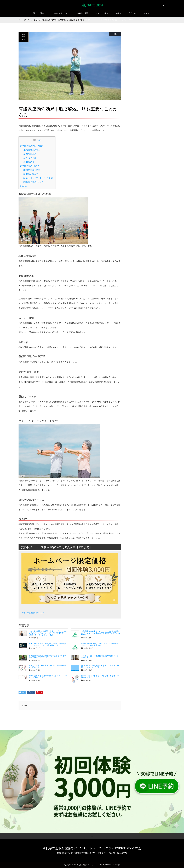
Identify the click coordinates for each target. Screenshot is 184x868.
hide (39, 140)
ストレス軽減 (29, 158)
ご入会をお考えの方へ (61, 13)
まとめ (23, 186)
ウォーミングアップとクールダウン (38, 178)
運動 (115, 34)
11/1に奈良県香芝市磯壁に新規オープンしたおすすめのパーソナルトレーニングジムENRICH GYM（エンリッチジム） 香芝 (48, 633)
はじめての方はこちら (45, 20)
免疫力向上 (28, 162)
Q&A (64, 20)
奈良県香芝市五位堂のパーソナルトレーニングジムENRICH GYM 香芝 (92, 848)
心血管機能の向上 (31, 150)
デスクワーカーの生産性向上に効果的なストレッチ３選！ (100, 657)
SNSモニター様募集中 (82, 20)
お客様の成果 (83, 13)
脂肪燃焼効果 (29, 154)
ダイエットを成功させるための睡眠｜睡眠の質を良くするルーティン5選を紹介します (48, 644)
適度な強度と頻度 (31, 170)
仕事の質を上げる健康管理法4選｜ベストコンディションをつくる (48, 677)
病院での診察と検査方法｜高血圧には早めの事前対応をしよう (48, 666)
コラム (145, 20)
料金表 (118, 13)
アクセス (147, 13)
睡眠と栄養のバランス (33, 182)
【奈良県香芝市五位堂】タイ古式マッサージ (117, 20)
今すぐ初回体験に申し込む (33, 613)
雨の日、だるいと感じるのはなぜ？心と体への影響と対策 (100, 677)
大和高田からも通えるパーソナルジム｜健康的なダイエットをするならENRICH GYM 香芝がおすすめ (101, 633)
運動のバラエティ (31, 174)
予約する (132, 13)
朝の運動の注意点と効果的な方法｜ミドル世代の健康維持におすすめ (48, 657)
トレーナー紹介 (102, 13)
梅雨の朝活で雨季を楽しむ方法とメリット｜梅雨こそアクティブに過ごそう (100, 666)
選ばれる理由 (39, 13)
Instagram (163, 5)
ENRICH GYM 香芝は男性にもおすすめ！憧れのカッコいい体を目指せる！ (101, 644)
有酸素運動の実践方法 (30, 166)
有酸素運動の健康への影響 (31, 146)
